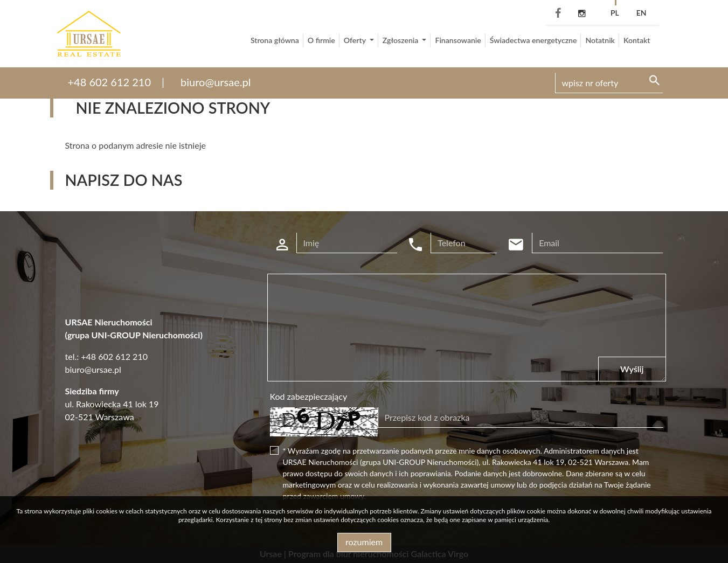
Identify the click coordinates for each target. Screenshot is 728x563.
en (642, 13)
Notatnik (600, 40)
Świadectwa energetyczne (533, 40)
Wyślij (632, 369)
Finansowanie (458, 40)
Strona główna (275, 40)
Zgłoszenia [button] (401, 40)
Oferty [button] (356, 40)
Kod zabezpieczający (309, 396)
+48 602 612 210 (110, 82)
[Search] (609, 83)
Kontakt (637, 40)
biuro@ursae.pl (216, 82)
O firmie (321, 40)
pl (615, 13)
